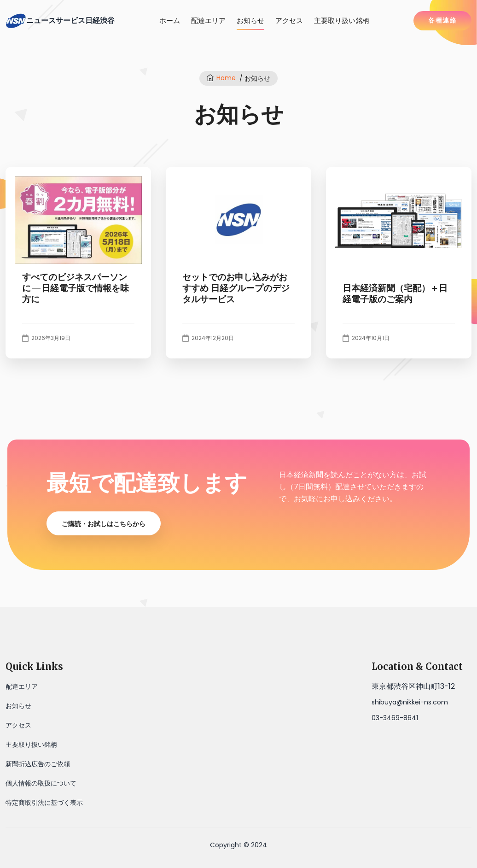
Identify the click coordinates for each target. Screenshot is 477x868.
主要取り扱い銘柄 (342, 21)
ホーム (170, 21)
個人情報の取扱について (41, 783)
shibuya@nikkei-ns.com (410, 702)
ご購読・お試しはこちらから (104, 524)
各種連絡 (442, 20)
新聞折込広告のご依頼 (38, 764)
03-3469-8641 (395, 718)
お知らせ (250, 21)
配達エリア (208, 21)
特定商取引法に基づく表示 (44, 803)
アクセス (289, 21)
